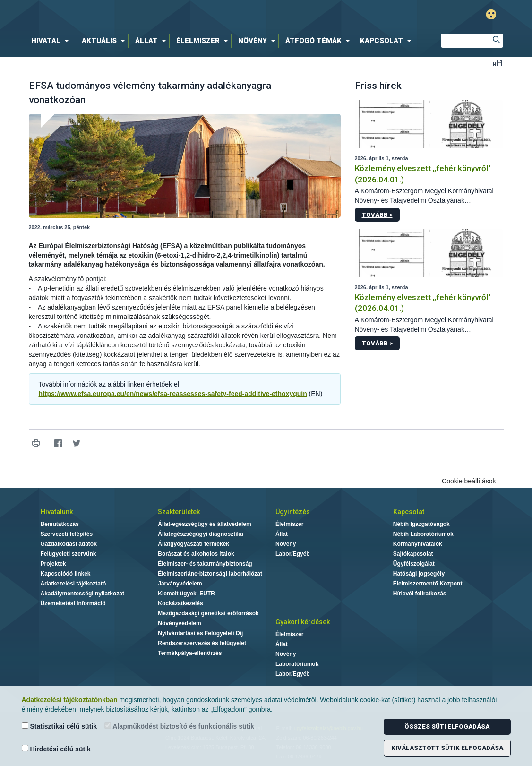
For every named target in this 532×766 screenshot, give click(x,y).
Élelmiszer (289, 524)
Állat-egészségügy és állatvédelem (204, 524)
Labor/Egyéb (293, 554)
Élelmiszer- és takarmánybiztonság (205, 564)
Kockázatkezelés (180, 603)
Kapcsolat (409, 512)
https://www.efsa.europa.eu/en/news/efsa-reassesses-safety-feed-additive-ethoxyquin (173, 394)
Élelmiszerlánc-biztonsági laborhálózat (210, 574)
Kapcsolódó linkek (66, 574)
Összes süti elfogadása (447, 727)
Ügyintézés (293, 512)
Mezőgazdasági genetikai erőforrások (208, 613)
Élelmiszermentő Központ (428, 584)
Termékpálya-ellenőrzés (190, 653)
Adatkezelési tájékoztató (73, 584)
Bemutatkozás (60, 524)
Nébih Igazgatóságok (421, 524)
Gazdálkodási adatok (69, 544)
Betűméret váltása (497, 63)
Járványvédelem (180, 584)
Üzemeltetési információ (73, 603)
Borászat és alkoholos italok (196, 554)
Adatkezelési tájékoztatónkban (70, 700)
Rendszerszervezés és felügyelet (202, 643)
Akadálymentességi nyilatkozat (82, 594)
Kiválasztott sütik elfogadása (447, 748)
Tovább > (377, 215)
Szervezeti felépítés (67, 534)
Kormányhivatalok (418, 544)
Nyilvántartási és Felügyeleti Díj (200, 633)
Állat (282, 534)
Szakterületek (179, 512)
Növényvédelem (179, 623)
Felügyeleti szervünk (69, 554)
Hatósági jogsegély (419, 574)
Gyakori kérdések (303, 622)
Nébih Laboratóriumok (423, 534)
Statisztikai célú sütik (60, 726)
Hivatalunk (57, 512)
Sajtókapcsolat (413, 554)
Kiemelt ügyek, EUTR (186, 594)
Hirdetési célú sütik (56, 749)
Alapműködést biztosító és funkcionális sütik (179, 726)
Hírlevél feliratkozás (420, 594)
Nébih (165, 15)
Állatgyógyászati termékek (193, 544)
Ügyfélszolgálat (414, 564)
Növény (286, 544)
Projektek (53, 564)
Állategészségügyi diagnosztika (201, 534)
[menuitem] (52, 41)
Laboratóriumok (297, 664)
